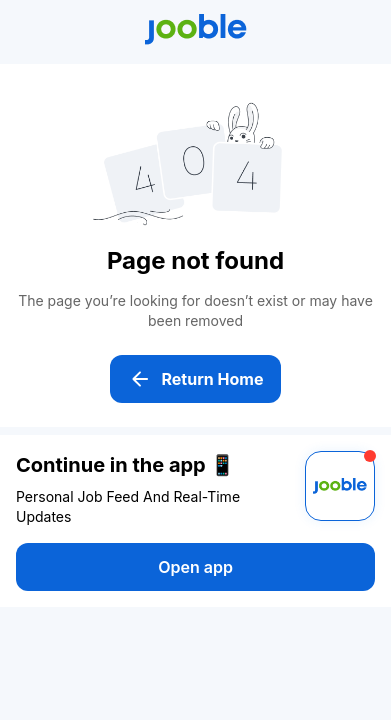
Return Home (196, 379)
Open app (195, 567)
